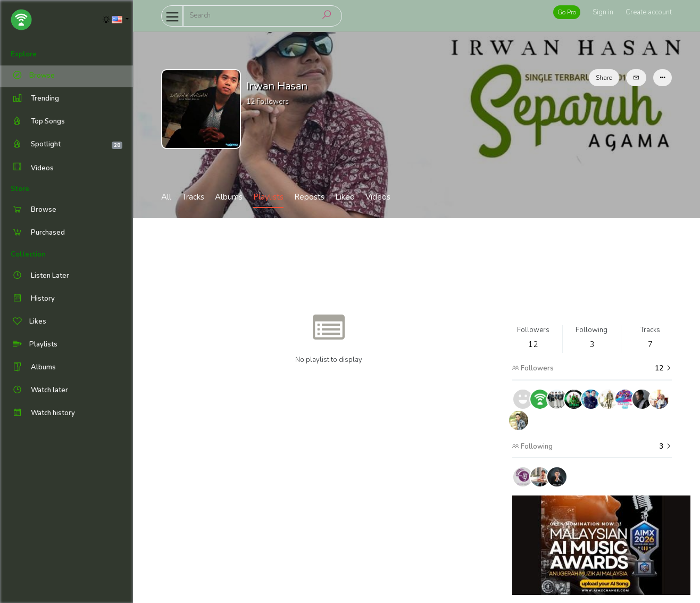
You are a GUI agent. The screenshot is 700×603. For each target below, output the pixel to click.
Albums (229, 197)
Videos (32, 168)
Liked (345, 197)
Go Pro (567, 12)
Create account (649, 12)
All (166, 197)
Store (20, 189)
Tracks (193, 197)
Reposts (309, 197)
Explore (24, 54)
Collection (28, 254)
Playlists (268, 197)
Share (604, 78)
